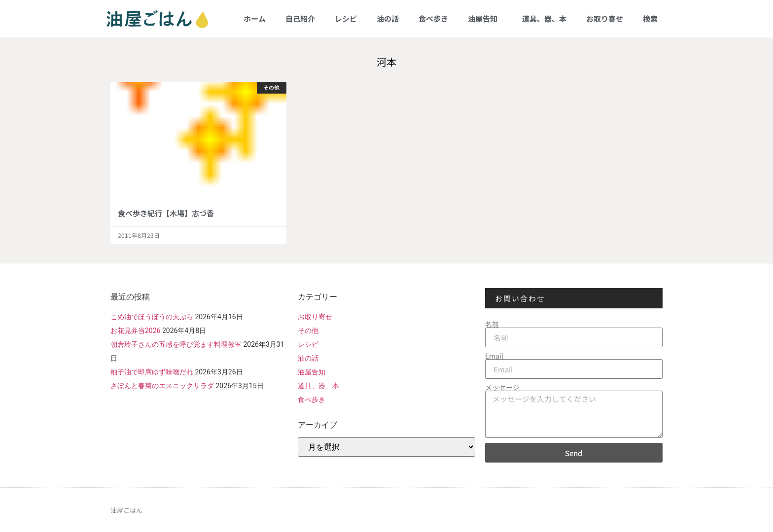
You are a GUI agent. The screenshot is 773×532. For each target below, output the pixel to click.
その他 (308, 331)
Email (494, 356)
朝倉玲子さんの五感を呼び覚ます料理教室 (176, 344)
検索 (650, 18)
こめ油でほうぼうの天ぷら (152, 317)
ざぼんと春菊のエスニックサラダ (162, 386)
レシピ (346, 18)
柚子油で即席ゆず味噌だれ (152, 372)
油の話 (388, 18)
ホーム (255, 18)
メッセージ (502, 387)
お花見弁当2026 (135, 331)
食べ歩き (433, 18)
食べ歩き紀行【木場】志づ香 (166, 213)
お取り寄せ (605, 18)
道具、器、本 (544, 18)
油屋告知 (485, 18)
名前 (492, 324)
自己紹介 (300, 18)
